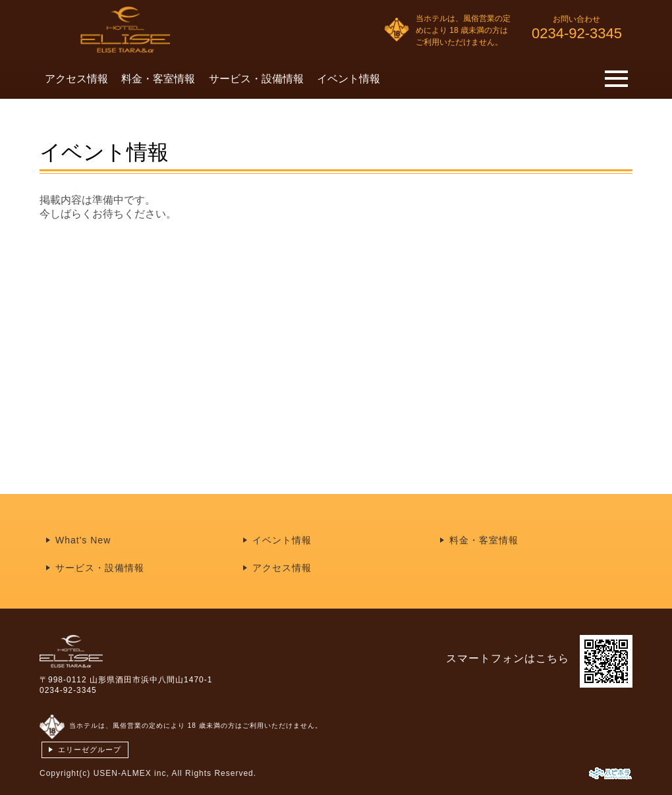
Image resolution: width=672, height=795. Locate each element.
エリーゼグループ (90, 750)
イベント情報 (349, 79)
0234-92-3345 (68, 690)
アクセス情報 (76, 79)
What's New (83, 540)
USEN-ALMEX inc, (131, 773)
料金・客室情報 (158, 79)
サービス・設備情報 (256, 79)
